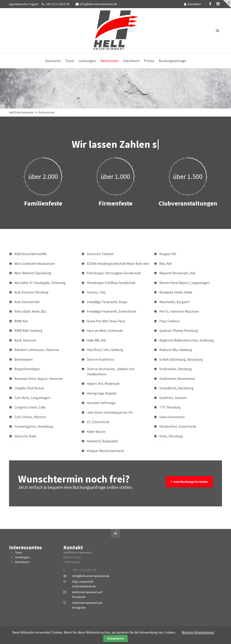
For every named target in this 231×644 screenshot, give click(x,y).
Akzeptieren (115, 638)
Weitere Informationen (198, 632)
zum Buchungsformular (191, 482)
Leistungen (22, 557)
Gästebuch (22, 562)
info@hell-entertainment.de (96, 4)
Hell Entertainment (21, 112)
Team (18, 552)
